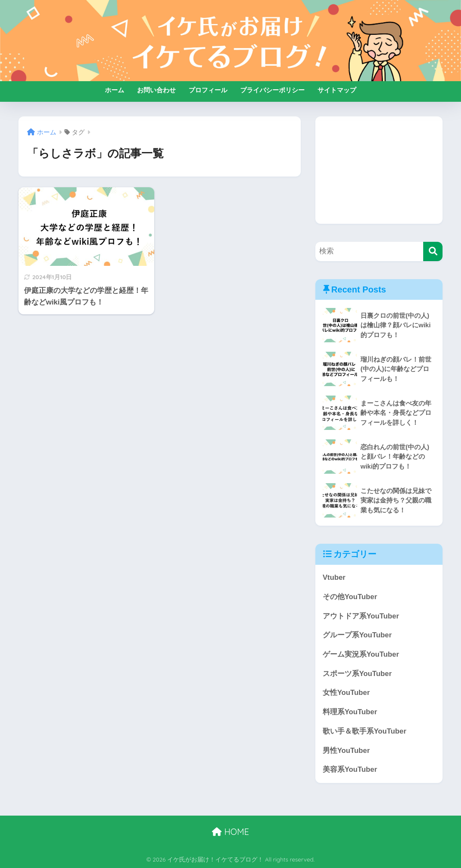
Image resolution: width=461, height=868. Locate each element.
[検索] (433, 251)
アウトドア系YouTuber (361, 616)
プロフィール (208, 90)
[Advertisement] (379, 170)
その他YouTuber (350, 597)
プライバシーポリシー (272, 90)
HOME (230, 832)
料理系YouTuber (350, 712)
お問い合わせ (156, 90)
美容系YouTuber (350, 769)
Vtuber (334, 577)
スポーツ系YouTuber (357, 674)
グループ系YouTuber (357, 635)
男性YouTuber (346, 751)
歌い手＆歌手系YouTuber (365, 731)
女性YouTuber (346, 693)
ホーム (114, 90)
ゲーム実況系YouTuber (361, 654)
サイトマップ (337, 90)
